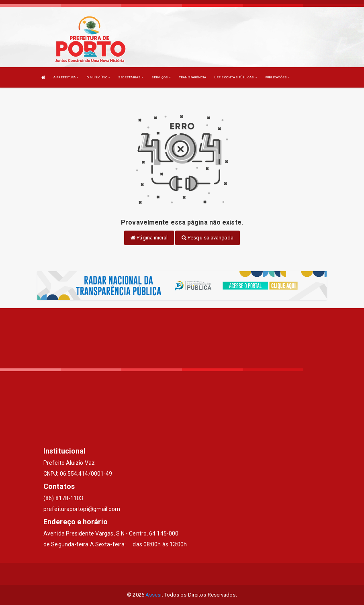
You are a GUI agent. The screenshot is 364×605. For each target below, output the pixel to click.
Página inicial (149, 238)
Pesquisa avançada (208, 238)
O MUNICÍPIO (98, 77)
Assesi (154, 595)
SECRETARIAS (131, 77)
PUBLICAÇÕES (277, 77)
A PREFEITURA (66, 77)
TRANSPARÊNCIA (192, 77)
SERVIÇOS (161, 77)
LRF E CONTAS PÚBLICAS (235, 77)
